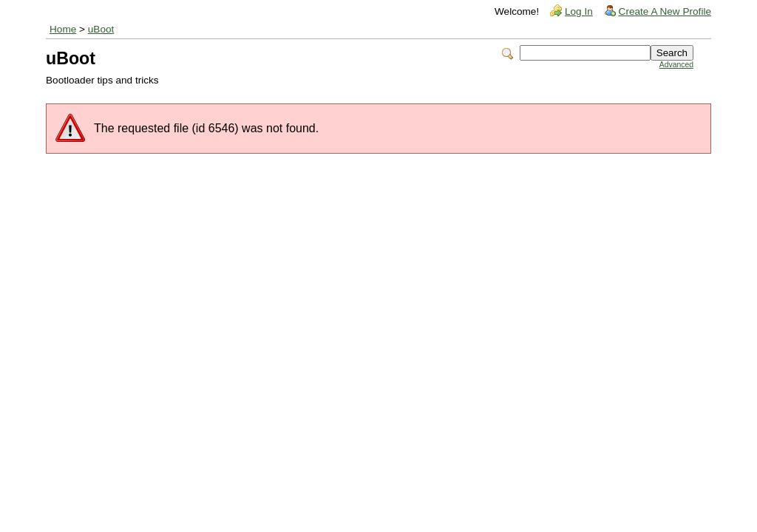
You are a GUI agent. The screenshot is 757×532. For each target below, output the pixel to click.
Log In (579, 11)
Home (63, 29)
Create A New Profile (665, 11)
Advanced (676, 65)
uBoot (101, 29)
